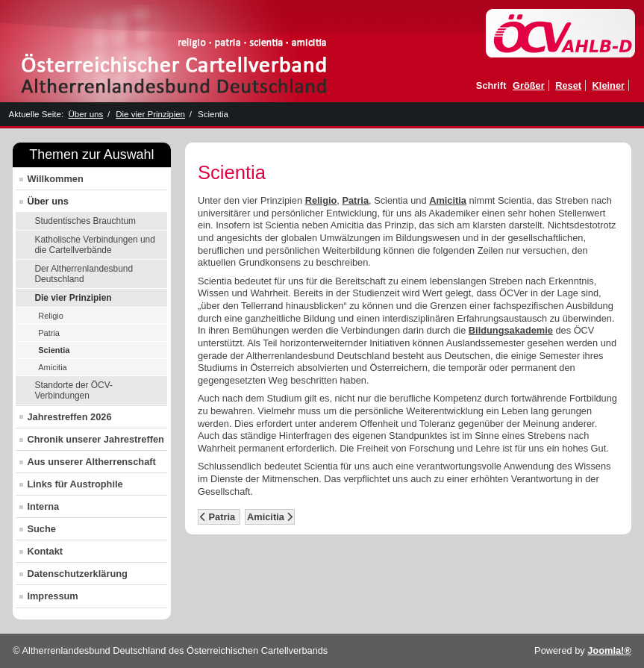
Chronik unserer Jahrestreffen (95, 439)
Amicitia (53, 367)
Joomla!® (609, 650)
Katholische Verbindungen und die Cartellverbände (94, 245)
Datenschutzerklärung (77, 574)
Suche (41, 529)
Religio (51, 316)
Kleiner (609, 85)
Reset (568, 85)
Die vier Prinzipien (73, 298)
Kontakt (45, 551)
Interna (43, 506)
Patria (49, 333)
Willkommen (55, 179)
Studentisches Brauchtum (85, 221)
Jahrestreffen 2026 (69, 417)
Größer (529, 85)
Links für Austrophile (75, 484)
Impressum (52, 596)
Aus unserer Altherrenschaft (91, 462)
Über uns (47, 201)
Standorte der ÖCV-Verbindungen (73, 390)
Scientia (54, 350)
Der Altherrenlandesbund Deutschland (84, 274)
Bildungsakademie (511, 330)
